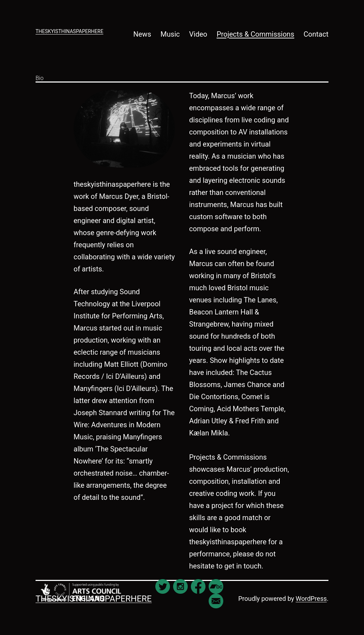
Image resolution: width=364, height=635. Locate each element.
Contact (316, 34)
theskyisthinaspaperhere (69, 31)
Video (198, 34)
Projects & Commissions (255, 34)
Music (170, 34)
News (142, 34)
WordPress (311, 599)
